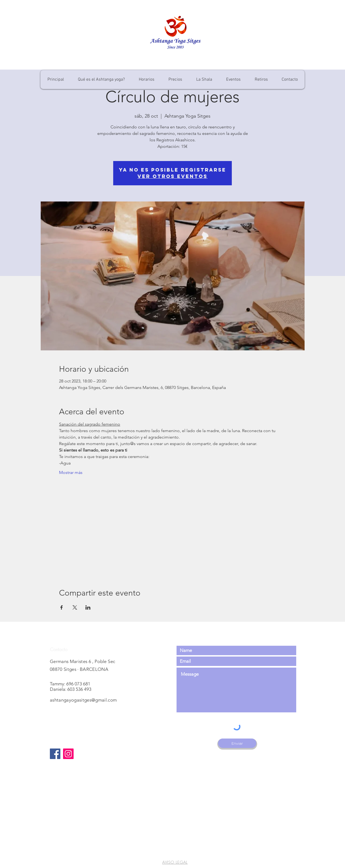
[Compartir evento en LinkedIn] (88, 607)
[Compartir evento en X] (75, 607)
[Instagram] (68, 754)
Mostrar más (71, 472)
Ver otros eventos (172, 176)
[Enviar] (237, 743)
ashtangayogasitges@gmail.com (83, 700)
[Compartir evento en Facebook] (62, 607)
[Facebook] (55, 754)
